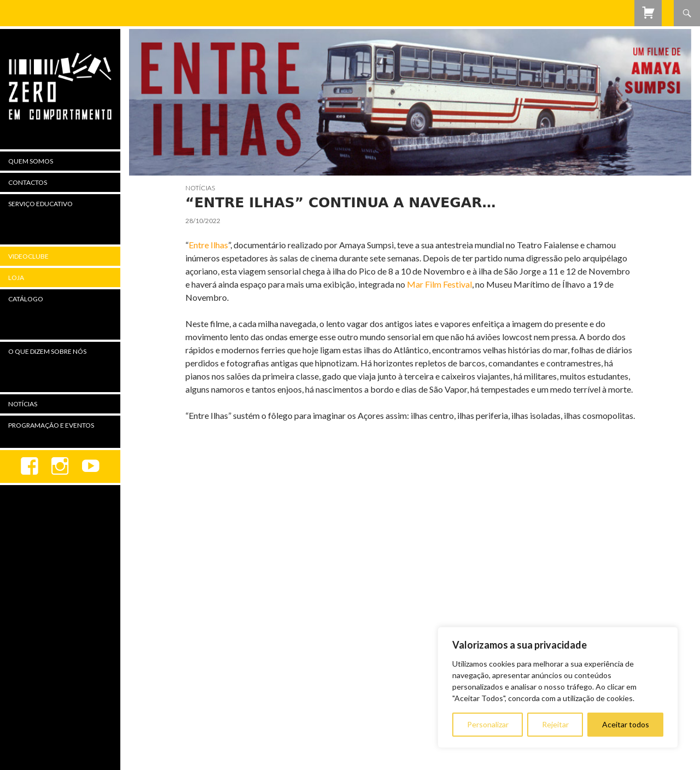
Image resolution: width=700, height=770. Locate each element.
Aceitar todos (626, 724)
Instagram (60, 466)
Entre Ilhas (208, 245)
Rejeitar (555, 724)
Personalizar (488, 724)
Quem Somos (31, 161)
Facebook (30, 466)
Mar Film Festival (439, 284)
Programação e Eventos (51, 425)
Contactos (28, 182)
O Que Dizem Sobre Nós (47, 351)
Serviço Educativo (40, 204)
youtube (91, 466)
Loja (16, 278)
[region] (558, 687)
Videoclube (28, 256)
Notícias (200, 188)
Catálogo (26, 299)
